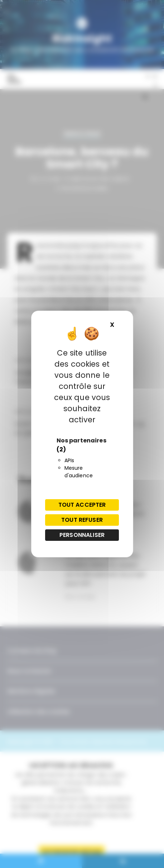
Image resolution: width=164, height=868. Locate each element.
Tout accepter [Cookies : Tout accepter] (82, 505)
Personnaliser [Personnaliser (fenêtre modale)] (82, 535)
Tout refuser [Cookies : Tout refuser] (82, 520)
